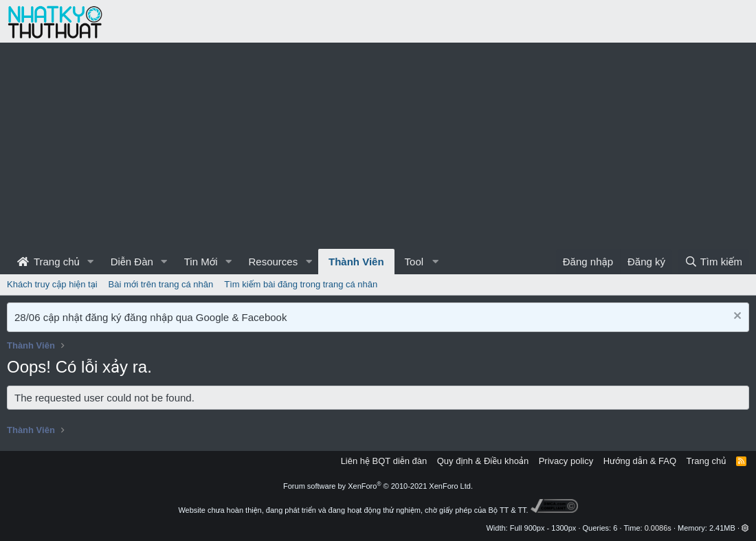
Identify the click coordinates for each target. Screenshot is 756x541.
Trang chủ (48, 262)
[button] (91, 262)
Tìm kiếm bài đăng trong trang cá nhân (301, 284)
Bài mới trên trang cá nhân (161, 284)
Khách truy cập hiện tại (52, 284)
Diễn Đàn (132, 262)
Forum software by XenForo (378, 486)
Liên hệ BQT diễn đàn (384, 461)
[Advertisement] (378, 146)
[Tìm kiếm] (713, 262)
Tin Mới (201, 262)
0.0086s (658, 528)
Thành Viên (356, 262)
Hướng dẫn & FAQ (640, 461)
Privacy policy (566, 461)
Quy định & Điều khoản (483, 461)
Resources (273, 262)
